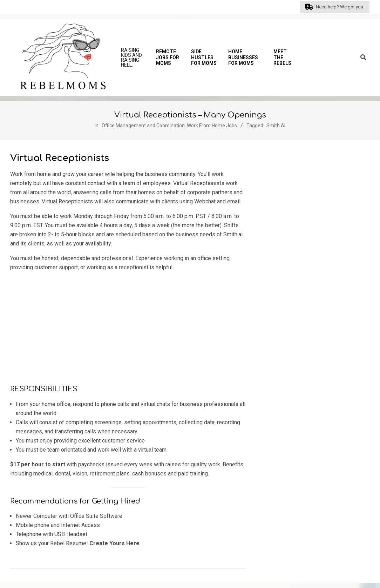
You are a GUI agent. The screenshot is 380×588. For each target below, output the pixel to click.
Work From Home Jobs (212, 126)
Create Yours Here (114, 543)
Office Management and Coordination (143, 126)
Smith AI (276, 126)
